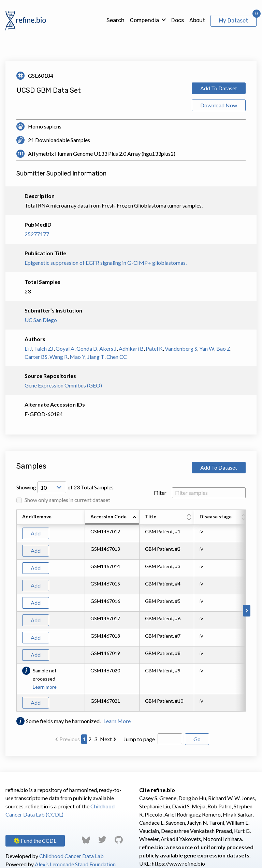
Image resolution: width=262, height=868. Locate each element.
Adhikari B (131, 348)
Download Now (219, 105)
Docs (178, 20)
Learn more (45, 687)
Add (36, 533)
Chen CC (117, 357)
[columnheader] (112, 517)
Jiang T (96, 357)
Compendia (144, 20)
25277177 (37, 234)
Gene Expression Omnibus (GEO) (63, 385)
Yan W (207, 348)
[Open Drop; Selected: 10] (52, 487)
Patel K (154, 348)
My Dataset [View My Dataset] (234, 21)
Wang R (59, 357)
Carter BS (36, 357)
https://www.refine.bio (178, 863)
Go (197, 739)
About (197, 20)
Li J (28, 348)
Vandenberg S (181, 348)
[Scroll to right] (247, 611)
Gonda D (87, 348)
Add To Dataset (219, 88)
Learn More (117, 721)
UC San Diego (41, 320)
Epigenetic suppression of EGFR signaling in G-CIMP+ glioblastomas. (106, 263)
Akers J (108, 348)
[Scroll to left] (15, 611)
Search (115, 20)
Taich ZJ (44, 348)
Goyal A (65, 348)
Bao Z (223, 348)
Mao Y (77, 357)
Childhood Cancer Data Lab (71, 856)
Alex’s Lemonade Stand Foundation (75, 864)
